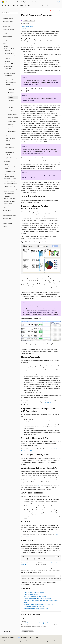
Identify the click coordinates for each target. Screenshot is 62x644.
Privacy (32, 641)
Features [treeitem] (11, 107)
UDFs (39, 485)
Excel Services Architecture (31, 594)
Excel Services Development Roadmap (34, 592)
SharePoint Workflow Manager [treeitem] (11, 189)
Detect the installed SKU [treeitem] (10, 199)
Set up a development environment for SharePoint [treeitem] (10, 178)
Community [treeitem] (6, 221)
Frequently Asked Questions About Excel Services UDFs (39, 605)
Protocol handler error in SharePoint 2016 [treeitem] (10, 202)
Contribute (26, 641)
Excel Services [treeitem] (11, 90)
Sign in (59, 2)
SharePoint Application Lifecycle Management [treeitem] (9, 193)
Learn (23, 11)
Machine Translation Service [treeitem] (11, 135)
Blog (20, 641)
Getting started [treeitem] (12, 95)
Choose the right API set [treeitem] (10, 186)
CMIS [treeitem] (7, 164)
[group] (41, 559)
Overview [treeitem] (6, 46)
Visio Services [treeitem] (10, 150)
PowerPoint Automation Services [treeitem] (12, 144)
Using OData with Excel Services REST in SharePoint (38, 598)
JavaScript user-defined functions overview (35, 596)
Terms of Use (54, 641)
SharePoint (28, 11)
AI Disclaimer (4, 641)
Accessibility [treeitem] (7, 196)
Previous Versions (13, 641)
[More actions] (60, 11)
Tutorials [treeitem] (5, 226)
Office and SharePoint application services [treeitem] (11, 83)
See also (24, 28)
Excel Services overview (51, 403)
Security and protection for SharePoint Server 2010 (42, 312)
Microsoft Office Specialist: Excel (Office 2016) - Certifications (36, 623)
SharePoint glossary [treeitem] (7, 218)
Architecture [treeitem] (11, 100)
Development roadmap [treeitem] (12, 104)
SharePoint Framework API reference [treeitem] (9, 230)
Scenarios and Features (28, 26)
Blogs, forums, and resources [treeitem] (13, 111)
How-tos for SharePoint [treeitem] (9, 181)
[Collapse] (18, 10)
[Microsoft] (3, 2)
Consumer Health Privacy (42, 641)
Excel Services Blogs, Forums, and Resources (36, 609)
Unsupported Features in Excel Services (34, 607)
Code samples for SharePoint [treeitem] (11, 184)
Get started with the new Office (33, 154)
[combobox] (10, 13)
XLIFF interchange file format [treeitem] (10, 168)
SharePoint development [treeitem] (8, 16)
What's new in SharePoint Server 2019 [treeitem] (10, 50)
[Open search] (55, 2)
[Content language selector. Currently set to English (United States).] (8, 638)
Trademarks (4, 643)
